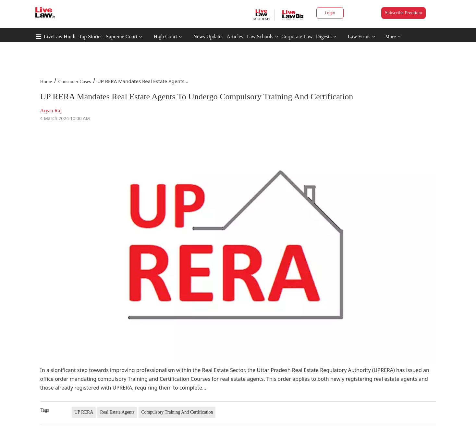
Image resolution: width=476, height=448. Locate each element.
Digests (324, 37)
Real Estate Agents (117, 412)
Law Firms (362, 37)
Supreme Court (122, 37)
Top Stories (91, 37)
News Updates (208, 37)
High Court (165, 37)
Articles (235, 37)
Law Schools (262, 37)
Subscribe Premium (403, 13)
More (393, 37)
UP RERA (84, 412)
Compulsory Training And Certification (177, 412)
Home (46, 81)
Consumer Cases (75, 81)
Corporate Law (297, 37)
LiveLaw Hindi (60, 37)
